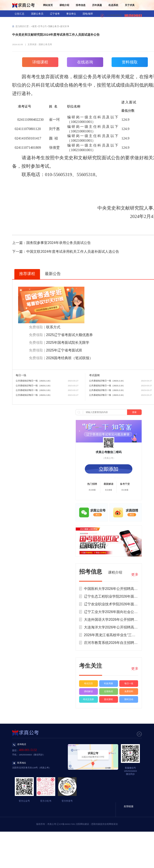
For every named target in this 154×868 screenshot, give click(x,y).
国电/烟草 (88, 14)
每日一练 (129, 683)
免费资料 (129, 691)
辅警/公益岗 (43, 27)
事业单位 (71, 14)
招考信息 (81, 5)
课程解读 (88, 691)
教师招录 (39, 20)
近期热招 (108, 691)
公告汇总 (19, 14)
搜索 (134, 412)
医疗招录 (55, 20)
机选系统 (113, 5)
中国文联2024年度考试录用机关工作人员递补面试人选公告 (73, 252)
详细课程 (40, 62)
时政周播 (108, 683)
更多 (135, 574)
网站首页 (48, 5)
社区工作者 (62, 27)
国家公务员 (37, 14)
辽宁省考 (55, 14)
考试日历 (88, 683)
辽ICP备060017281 (66, 824)
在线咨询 (85, 62)
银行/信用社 (21, 20)
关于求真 (130, 5)
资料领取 (130, 62)
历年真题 (97, 5)
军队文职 (72, 20)
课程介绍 (64, 5)
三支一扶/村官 (22, 27)
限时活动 (129, 699)
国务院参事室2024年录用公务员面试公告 (59, 243)
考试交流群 (88, 699)
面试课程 (108, 699)
